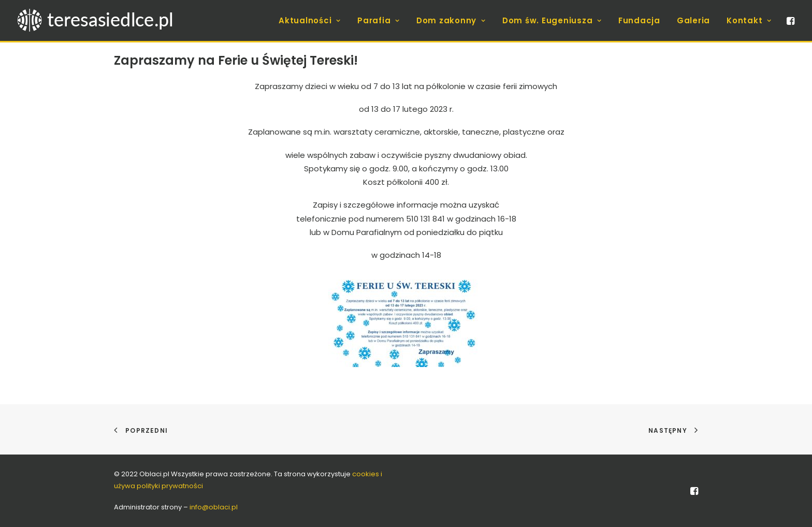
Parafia (379, 20)
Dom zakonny (451, 20)
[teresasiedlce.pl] (102, 20)
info (214, 507)
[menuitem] (310, 20)
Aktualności (310, 20)
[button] (790, 20)
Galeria (693, 20)
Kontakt (749, 20)
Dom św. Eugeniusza (552, 20)
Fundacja (639, 20)
